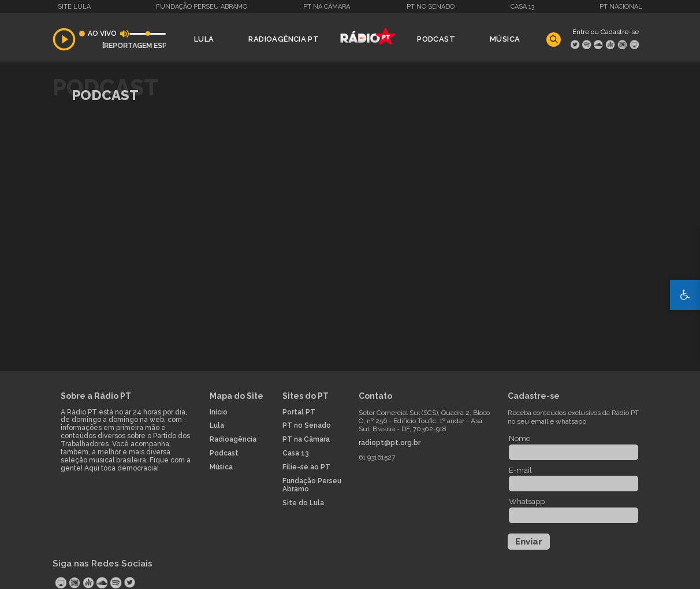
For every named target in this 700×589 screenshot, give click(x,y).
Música (505, 39)
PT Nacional (621, 7)
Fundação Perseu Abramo (202, 7)
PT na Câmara (327, 7)
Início (219, 412)
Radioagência (233, 440)
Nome (520, 438)
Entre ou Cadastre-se (606, 32)
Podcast (436, 39)
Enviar (529, 542)
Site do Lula (303, 503)
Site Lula (74, 7)
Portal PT (299, 412)
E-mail (520, 470)
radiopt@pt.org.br (390, 443)
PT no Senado (431, 7)
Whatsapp (527, 501)
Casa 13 (522, 7)
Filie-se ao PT (306, 467)
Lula (204, 39)
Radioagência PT (284, 39)
